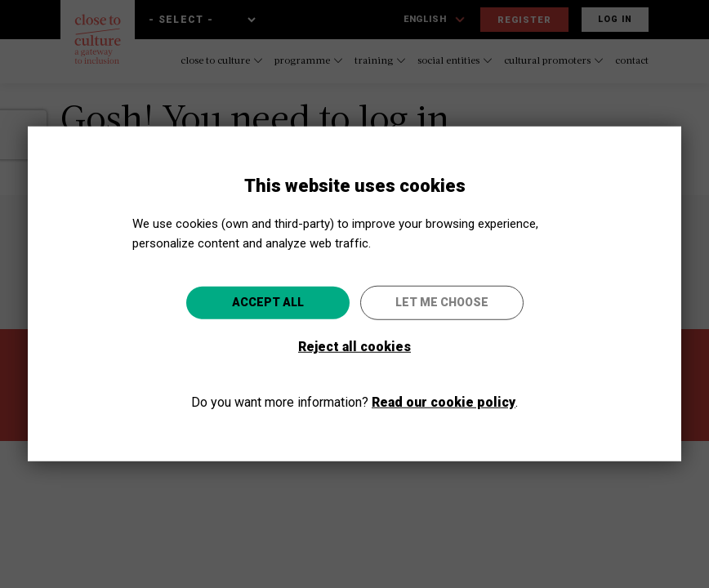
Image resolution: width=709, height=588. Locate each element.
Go (440, 382)
